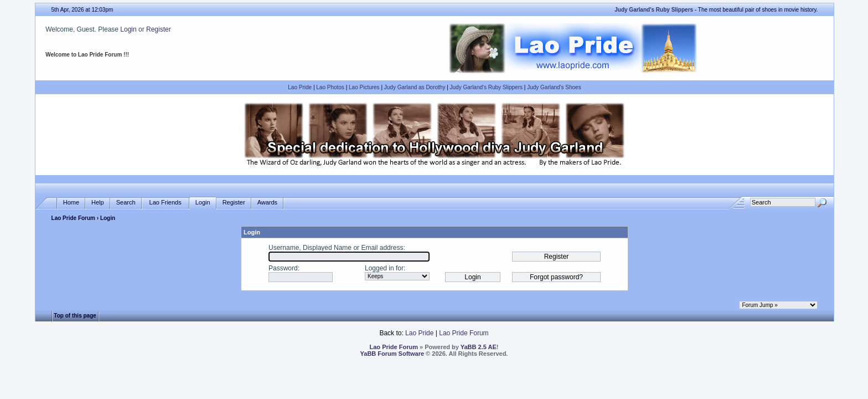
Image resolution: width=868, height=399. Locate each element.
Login (128, 29)
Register (159, 29)
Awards (267, 203)
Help (98, 203)
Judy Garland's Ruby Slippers (486, 87)
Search (126, 203)
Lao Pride (300, 87)
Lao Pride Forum (73, 218)
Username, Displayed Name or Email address (336, 248)
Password (283, 268)
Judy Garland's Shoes (554, 87)
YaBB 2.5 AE (479, 347)
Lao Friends (166, 203)
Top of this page (75, 316)
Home (71, 203)
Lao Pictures (364, 87)
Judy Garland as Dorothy (415, 87)
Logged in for (384, 268)
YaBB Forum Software (392, 354)
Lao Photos (330, 87)
